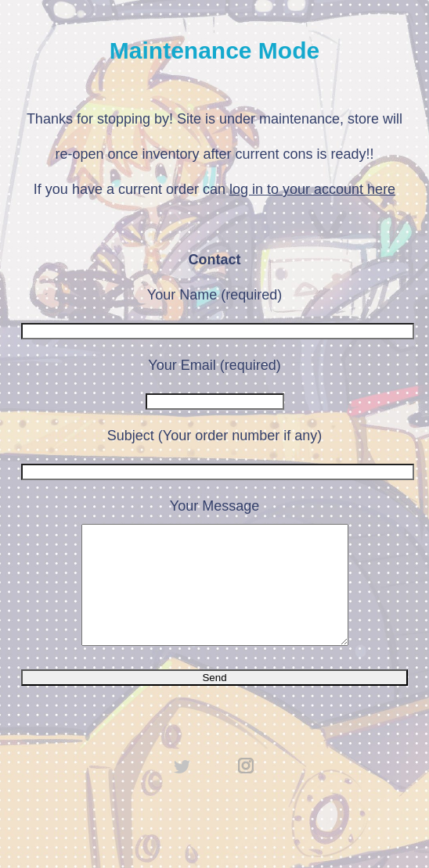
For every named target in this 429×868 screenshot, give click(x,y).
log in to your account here (312, 189)
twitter (182, 789)
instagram (247, 789)
